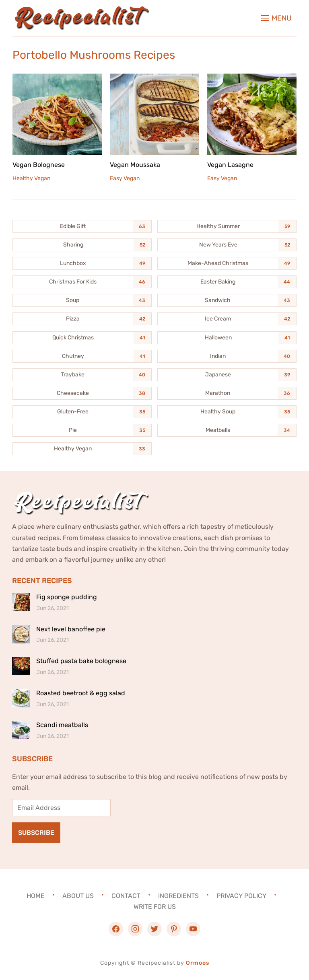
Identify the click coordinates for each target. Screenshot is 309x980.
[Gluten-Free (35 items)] (82, 412)
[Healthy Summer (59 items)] (227, 226)
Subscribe (36, 833)
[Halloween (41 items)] (227, 338)
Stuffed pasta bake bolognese (81, 661)
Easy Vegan (125, 178)
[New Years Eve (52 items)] (227, 245)
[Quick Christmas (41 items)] (82, 338)
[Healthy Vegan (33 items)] (82, 449)
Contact (126, 896)
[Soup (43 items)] (82, 300)
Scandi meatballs (62, 725)
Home (36, 896)
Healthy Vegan (31, 178)
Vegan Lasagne (230, 165)
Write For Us (155, 907)
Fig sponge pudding (67, 597)
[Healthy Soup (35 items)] (227, 412)
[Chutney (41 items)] (82, 356)
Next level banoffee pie (71, 629)
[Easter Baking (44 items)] (227, 282)
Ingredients (178, 896)
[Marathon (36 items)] (227, 393)
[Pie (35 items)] (82, 430)
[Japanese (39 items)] (227, 375)
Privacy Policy (241, 896)
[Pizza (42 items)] (82, 319)
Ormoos (198, 963)
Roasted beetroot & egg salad (81, 693)
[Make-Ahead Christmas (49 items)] (227, 263)
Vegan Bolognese (39, 165)
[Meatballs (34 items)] (227, 430)
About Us (78, 896)
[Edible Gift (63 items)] (82, 226)
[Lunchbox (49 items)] (82, 263)
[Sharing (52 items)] (82, 245)
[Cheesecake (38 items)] (82, 393)
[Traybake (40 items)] (82, 375)
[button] (276, 18)
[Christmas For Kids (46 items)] (82, 282)
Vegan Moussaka (135, 165)
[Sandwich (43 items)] (227, 300)
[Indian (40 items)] (227, 356)
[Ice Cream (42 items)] (227, 319)
